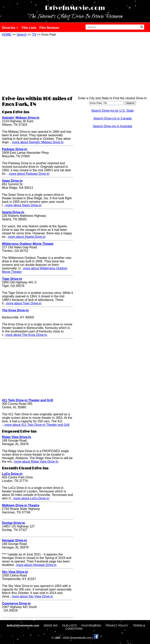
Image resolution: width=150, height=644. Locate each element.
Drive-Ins (10, 28)
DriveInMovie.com (75, 8)
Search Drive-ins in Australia (113, 126)
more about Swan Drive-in (24, 205)
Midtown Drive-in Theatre (21, 505)
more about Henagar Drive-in (36, 565)
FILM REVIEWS (91, 626)
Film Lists (29, 28)
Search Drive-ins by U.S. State (113, 111)
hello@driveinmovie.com (23, 626)
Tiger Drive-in (12, 279)
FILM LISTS (69, 626)
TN (34, 35)
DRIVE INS (51, 626)
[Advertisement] (37, 66)
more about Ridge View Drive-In (36, 462)
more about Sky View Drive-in (32, 596)
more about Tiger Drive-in (24, 303)
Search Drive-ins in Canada (112, 118)
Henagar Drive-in (14, 540)
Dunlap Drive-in (13, 523)
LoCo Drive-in (12, 474)
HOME (7, 35)
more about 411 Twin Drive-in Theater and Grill (37, 425)
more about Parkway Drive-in (29, 174)
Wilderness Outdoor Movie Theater (28, 244)
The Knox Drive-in (15, 310)
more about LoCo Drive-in (31, 498)
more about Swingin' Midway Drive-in (38, 142)
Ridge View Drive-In (17, 437)
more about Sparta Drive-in (27, 237)
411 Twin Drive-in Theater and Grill (28, 400)
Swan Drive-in (12, 181)
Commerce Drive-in (16, 603)
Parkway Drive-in (15, 149)
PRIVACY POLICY (117, 626)
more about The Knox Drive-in (26, 335)
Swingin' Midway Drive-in (21, 118)
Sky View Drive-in (15, 572)
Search (22, 35)
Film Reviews (49, 28)
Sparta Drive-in (13, 212)
